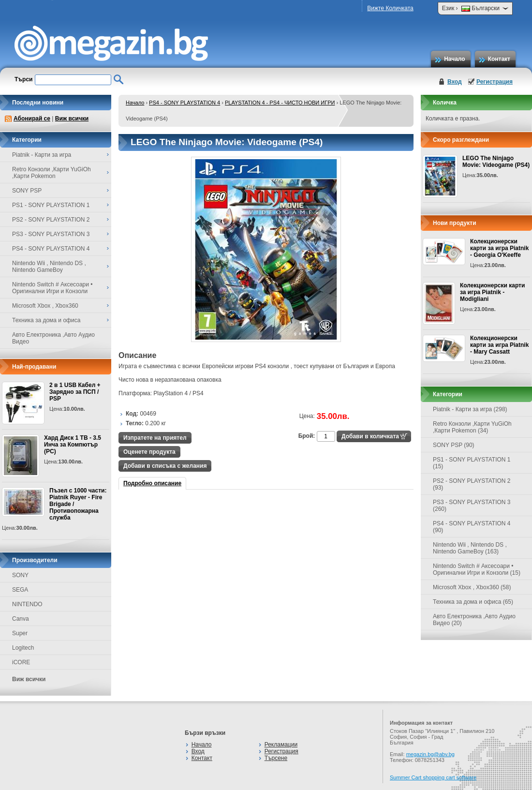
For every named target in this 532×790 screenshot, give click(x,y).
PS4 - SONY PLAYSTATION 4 (185, 103)
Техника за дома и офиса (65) (473, 602)
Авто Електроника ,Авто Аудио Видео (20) (474, 620)
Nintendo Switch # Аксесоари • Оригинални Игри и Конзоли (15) (477, 569)
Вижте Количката (390, 8)
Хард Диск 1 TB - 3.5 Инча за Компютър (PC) (73, 445)
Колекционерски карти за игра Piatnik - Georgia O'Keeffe (499, 248)
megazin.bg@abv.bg (430, 754)
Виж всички (72, 119)
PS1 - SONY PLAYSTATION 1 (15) (472, 463)
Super (20, 633)
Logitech (23, 648)
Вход (455, 82)
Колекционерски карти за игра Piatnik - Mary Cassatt (499, 345)
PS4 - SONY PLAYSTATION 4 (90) (472, 527)
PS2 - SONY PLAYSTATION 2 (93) (472, 484)
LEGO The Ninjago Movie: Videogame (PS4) (496, 162)
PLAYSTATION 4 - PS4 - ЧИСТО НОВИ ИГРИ (280, 103)
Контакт (499, 59)
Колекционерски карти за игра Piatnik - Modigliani (492, 292)
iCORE (21, 662)
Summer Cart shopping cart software (433, 777)
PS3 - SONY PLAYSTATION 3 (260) (472, 506)
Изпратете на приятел (155, 438)
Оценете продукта (149, 452)
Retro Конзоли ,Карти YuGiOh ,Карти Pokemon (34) (472, 427)
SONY (20, 575)
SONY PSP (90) (454, 445)
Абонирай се (32, 119)
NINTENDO (27, 604)
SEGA (20, 590)
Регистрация (495, 82)
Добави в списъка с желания (165, 466)
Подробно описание (152, 483)
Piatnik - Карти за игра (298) (470, 409)
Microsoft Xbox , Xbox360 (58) (472, 587)
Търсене (276, 758)
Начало (454, 59)
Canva (21, 619)
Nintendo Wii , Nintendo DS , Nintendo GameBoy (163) (470, 548)
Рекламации (281, 745)
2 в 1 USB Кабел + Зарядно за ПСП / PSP (75, 392)
